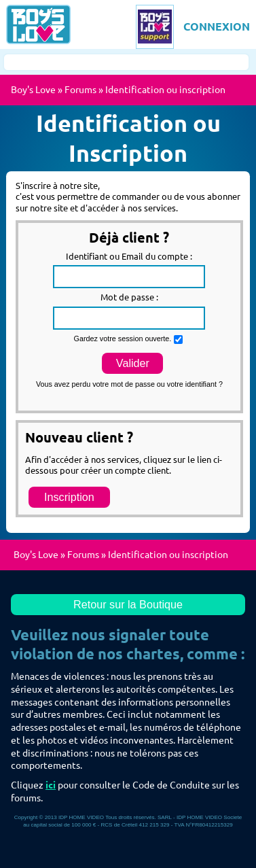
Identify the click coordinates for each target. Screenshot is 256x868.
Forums (80, 90)
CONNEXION (217, 27)
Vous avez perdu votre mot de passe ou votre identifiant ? (129, 384)
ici (51, 785)
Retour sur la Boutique (128, 604)
